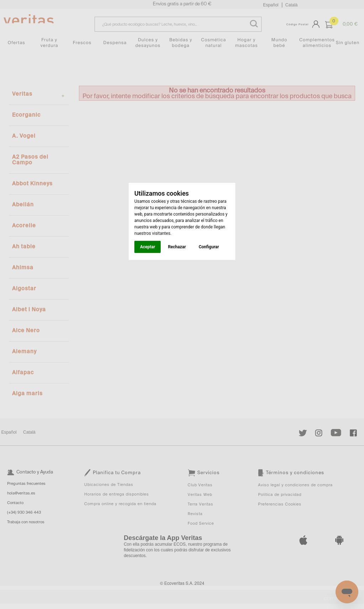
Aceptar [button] (148, 247)
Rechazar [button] (177, 247)
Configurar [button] (209, 247)
